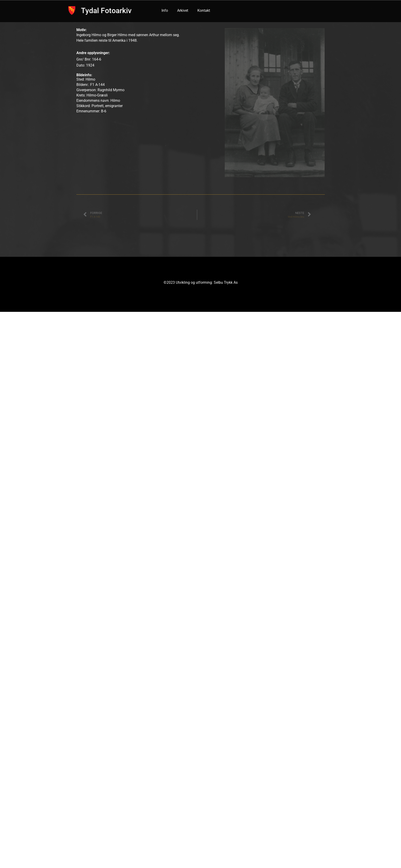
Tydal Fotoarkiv (106, 11)
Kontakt (204, 10)
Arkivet (183, 10)
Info (165, 10)
